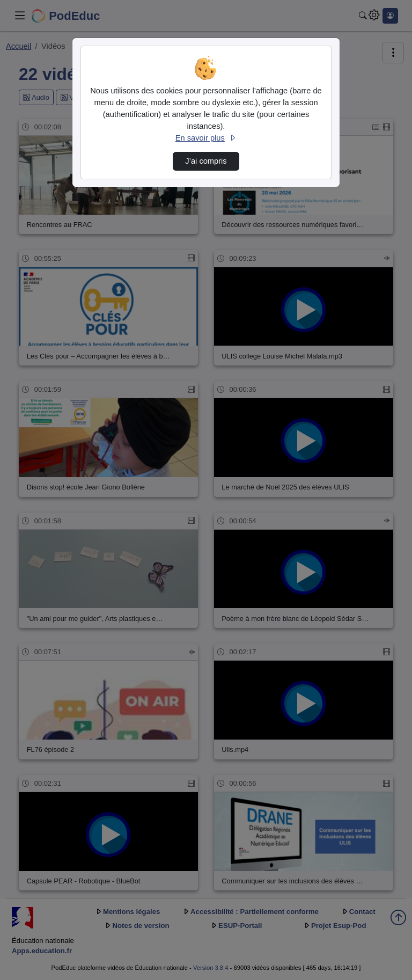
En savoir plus (206, 138)
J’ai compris (206, 161)
